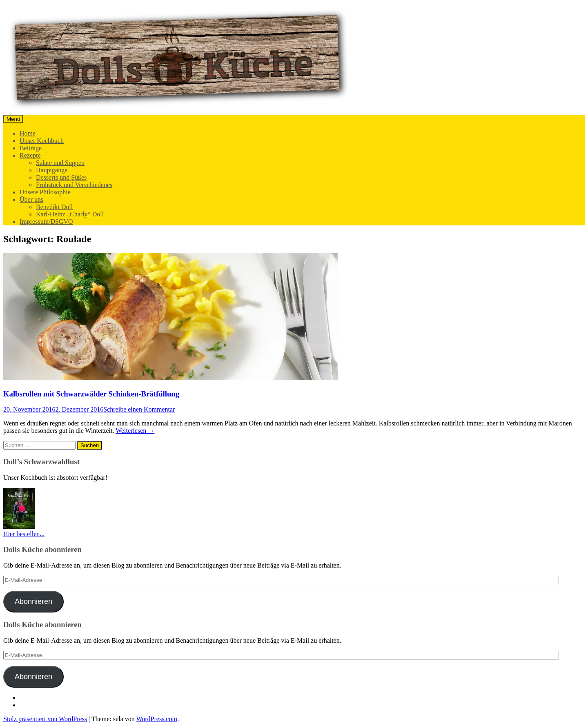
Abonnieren (33, 601)
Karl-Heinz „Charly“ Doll (70, 214)
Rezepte (30, 155)
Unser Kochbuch (42, 141)
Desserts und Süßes (61, 177)
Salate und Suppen (60, 163)
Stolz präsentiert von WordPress (45, 719)
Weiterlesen (135, 431)
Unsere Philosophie (45, 192)
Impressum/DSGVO (46, 222)
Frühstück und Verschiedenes (74, 185)
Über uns (31, 199)
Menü (13, 119)
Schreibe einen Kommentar (139, 409)
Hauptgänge (52, 170)
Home (28, 133)
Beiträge (31, 148)
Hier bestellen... (24, 534)
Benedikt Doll (54, 207)
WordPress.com (156, 719)
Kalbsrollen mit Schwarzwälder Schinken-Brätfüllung (91, 394)
